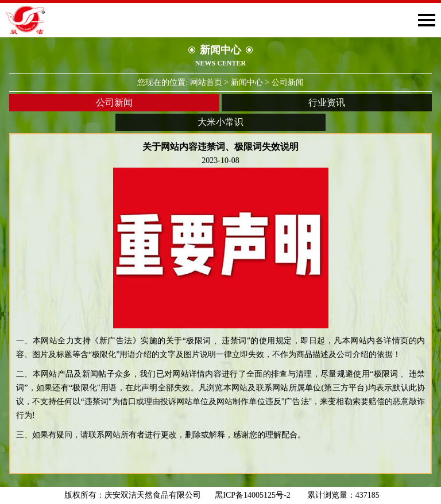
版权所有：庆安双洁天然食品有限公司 (133, 495)
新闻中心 (247, 82)
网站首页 (206, 82)
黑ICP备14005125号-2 (256, 495)
